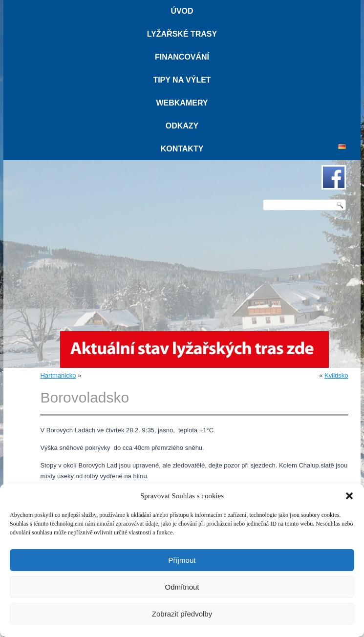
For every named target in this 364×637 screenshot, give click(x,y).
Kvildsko (336, 375)
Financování (182, 57)
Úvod (182, 11)
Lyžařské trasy (182, 34)
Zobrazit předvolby (182, 614)
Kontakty (182, 149)
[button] (349, 496)
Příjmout (182, 560)
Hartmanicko (58, 375)
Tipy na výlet (182, 80)
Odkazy (182, 126)
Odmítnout (182, 587)
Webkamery (182, 103)
